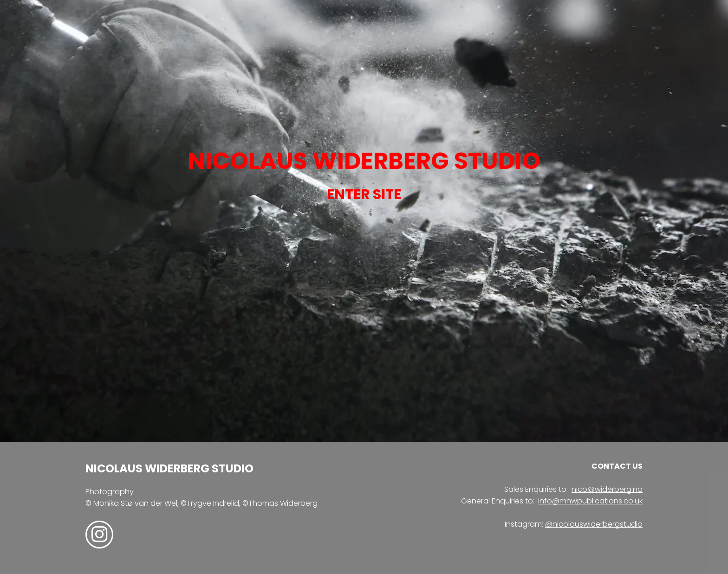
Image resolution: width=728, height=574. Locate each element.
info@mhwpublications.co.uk (590, 501)
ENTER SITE (364, 194)
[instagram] (99, 536)
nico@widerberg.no (607, 489)
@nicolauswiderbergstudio (594, 524)
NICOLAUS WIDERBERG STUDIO (364, 161)
